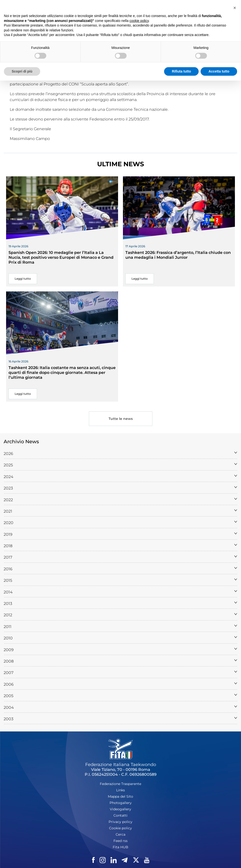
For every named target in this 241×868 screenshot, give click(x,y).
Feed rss (120, 841)
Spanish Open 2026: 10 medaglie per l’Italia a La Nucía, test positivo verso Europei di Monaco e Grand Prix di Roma (61, 257)
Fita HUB (120, 847)
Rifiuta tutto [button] (181, 71)
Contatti (120, 815)
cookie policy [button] (139, 21)
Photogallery (121, 803)
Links (120, 790)
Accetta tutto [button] (219, 71)
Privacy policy (120, 822)
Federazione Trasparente (120, 784)
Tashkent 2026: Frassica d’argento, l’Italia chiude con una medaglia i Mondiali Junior (178, 255)
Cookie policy (120, 828)
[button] (235, 8)
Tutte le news (121, 419)
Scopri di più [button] (22, 71)
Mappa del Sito (120, 796)
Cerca (120, 834)
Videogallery (120, 809)
